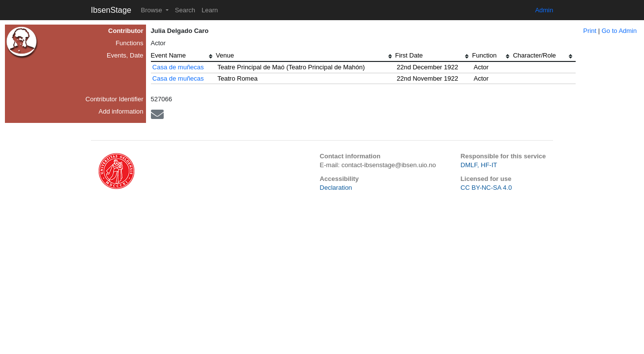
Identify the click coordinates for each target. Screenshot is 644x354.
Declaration (336, 188)
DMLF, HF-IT (479, 165)
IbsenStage (111, 10)
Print (590, 31)
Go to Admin (619, 31)
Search (185, 10)
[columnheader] (183, 57)
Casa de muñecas (178, 67)
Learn (210, 10)
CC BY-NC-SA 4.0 (486, 188)
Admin (544, 10)
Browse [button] (152, 10)
